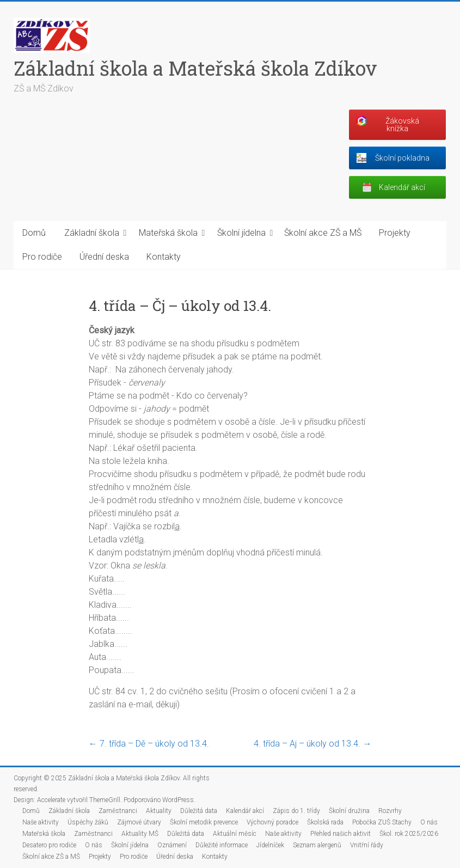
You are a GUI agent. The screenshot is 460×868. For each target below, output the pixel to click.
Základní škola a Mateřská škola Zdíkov (195, 68)
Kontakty (164, 257)
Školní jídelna (241, 233)
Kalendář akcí (245, 811)
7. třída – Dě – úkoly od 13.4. (149, 744)
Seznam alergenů (317, 845)
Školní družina (349, 811)
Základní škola (92, 233)
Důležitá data (199, 811)
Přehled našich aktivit (341, 834)
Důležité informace (222, 845)
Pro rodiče (42, 257)
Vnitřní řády (367, 845)
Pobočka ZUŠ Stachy (382, 822)
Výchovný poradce (272, 822)
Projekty (395, 233)
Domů (34, 233)
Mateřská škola (168, 233)
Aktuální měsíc (235, 834)
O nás (429, 822)
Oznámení (172, 845)
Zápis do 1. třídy (296, 811)
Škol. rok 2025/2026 (409, 834)
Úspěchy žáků (88, 822)
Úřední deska (104, 257)
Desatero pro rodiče (49, 845)
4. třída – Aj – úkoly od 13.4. (312, 744)
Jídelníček (270, 845)
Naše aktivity (41, 822)
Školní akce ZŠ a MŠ (323, 233)
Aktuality (159, 811)
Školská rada (325, 822)
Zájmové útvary (139, 822)
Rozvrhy (390, 811)
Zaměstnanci (118, 811)
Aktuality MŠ (140, 834)
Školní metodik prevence (204, 822)
